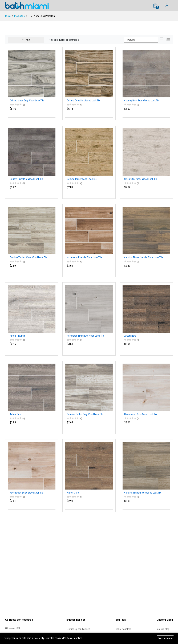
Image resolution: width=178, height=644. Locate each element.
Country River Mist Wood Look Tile (27, 179)
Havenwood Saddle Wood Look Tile (84, 257)
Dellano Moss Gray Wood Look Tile (27, 101)
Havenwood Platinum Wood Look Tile (85, 336)
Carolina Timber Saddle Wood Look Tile (144, 257)
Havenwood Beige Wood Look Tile (27, 493)
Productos (19, 16)
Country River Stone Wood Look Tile (142, 101)
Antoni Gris (15, 414)
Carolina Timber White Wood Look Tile (28, 257)
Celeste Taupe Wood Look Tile (82, 179)
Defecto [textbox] (131, 40)
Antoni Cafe (73, 493)
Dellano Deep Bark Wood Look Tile (84, 101)
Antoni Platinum (18, 336)
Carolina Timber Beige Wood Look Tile (143, 493)
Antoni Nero (130, 336)
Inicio (8, 16)
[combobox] (141, 40)
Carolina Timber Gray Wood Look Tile (85, 414)
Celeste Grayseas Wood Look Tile (141, 179)
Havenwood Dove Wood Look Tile (141, 414)
